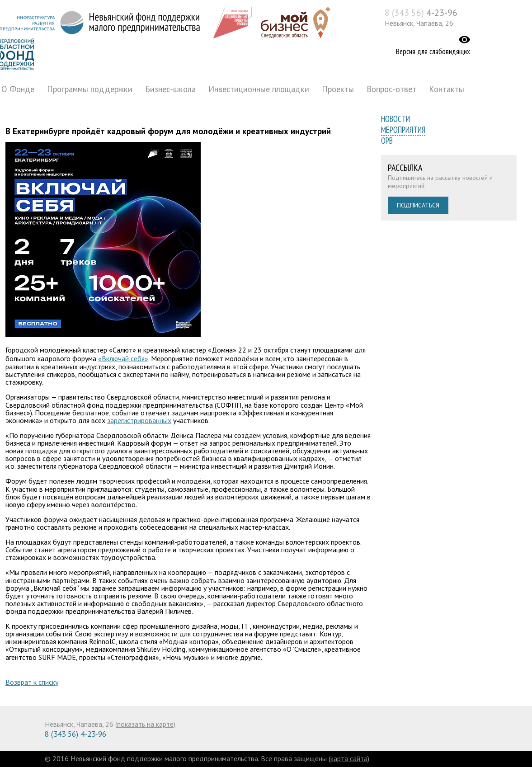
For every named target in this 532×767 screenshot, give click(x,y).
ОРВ (387, 141)
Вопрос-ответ (391, 89)
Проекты (338, 89)
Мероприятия (403, 130)
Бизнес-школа (170, 89)
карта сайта (349, 758)
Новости (395, 119)
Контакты (447, 89)
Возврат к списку (32, 682)
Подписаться (418, 205)
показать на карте (145, 724)
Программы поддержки (90, 89)
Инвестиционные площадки (259, 89)
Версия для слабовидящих (433, 52)
